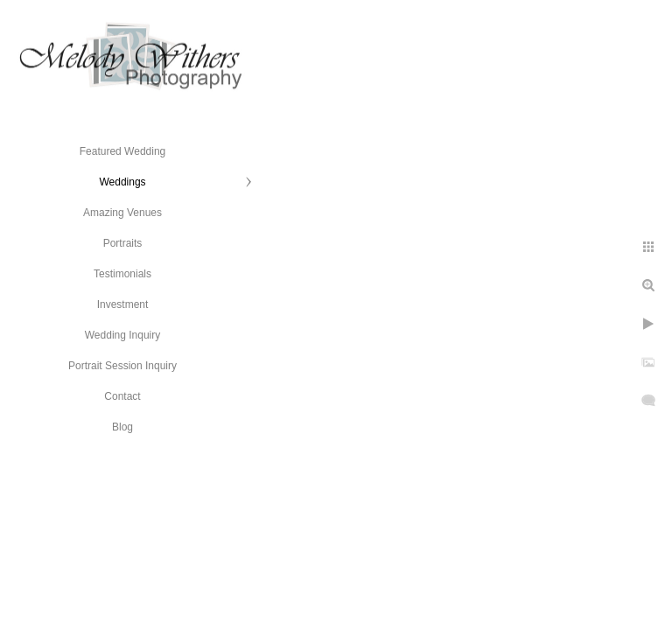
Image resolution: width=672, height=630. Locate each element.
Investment (123, 304)
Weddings (122, 182)
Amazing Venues (122, 213)
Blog (122, 427)
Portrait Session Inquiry (122, 366)
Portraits (123, 243)
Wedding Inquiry (123, 335)
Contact (122, 396)
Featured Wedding (123, 151)
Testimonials (122, 274)
